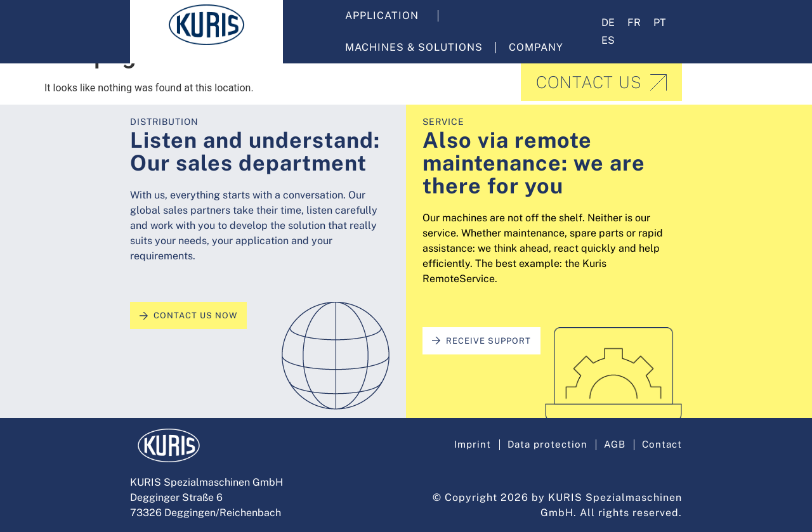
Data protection (543, 442)
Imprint (465, 442)
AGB (612, 442)
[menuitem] (608, 23)
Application (385, 16)
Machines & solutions (414, 47)
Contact (661, 442)
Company (539, 48)
